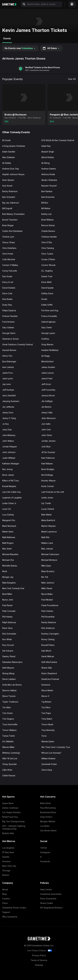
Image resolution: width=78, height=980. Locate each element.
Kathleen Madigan (11, 464)
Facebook (45, 861)
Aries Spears (8, 180)
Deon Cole (7, 293)
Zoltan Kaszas (9, 775)
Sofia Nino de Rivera (12, 685)
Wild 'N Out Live (10, 758)
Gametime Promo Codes (14, 908)
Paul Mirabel (47, 600)
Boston (6, 875)
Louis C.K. (7, 509)
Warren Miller (8, 747)
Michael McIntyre (49, 560)
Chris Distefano (9, 248)
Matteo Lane (47, 543)
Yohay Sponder (10, 764)
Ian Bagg (45, 356)
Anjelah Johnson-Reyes (13, 174)
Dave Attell (46, 282)
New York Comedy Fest (13, 588)
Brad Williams (47, 220)
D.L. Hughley (47, 271)
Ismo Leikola (8, 367)
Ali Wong (45, 163)
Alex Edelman (9, 157)
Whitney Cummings (11, 753)
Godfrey (45, 339)
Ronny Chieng (48, 639)
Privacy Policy (39, 955)
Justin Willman (9, 458)
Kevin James (8, 475)
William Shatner (48, 758)
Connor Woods (48, 265)
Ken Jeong (7, 469)
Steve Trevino (9, 696)
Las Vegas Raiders (11, 812)
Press (5, 903)
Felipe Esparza (9, 310)
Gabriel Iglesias (48, 322)
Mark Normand (9, 526)
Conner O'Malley (10, 265)
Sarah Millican (48, 656)
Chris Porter (8, 254)
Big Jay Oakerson (11, 203)
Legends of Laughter (12, 498)
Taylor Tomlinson (10, 702)
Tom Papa (46, 713)
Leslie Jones (47, 498)
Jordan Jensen (48, 441)
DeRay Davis (47, 293)
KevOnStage (47, 475)
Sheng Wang (8, 673)
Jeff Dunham (8, 390)
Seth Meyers (8, 668)
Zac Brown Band (48, 830)
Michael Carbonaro (50, 554)
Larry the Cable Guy (12, 492)
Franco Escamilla (49, 316)
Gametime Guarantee (51, 894)
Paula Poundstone (50, 605)
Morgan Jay (8, 577)
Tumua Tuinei (8, 736)
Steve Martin (47, 690)
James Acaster (48, 367)
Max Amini (7, 549)
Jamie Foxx (8, 373)
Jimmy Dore (8, 413)
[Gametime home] (11, 4)
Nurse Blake (47, 594)
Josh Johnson (9, 452)
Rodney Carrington (50, 634)
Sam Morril (46, 651)
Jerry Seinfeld (9, 396)
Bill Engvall (7, 208)
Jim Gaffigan (47, 401)
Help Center (46, 889)
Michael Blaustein (10, 554)
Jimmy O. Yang (9, 418)
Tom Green (8, 713)
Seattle (6, 857)
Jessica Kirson (48, 396)
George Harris (9, 333)
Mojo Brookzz (48, 571)
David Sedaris (9, 288)
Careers (6, 899)
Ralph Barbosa (9, 622)
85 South (6, 140)
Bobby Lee (47, 214)
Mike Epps (46, 566)
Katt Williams (47, 464)
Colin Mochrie (9, 259)
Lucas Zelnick (48, 509)
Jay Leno (7, 384)
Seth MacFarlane (49, 662)
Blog (4, 894)
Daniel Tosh (47, 276)
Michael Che (8, 560)
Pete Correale (9, 611)
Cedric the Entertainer (12, 231)
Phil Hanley (7, 617)
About (5, 889)
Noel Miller (7, 594)
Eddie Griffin (47, 305)
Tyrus (44, 736)
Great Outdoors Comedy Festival (17, 344)
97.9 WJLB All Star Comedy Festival (58, 140)
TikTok (44, 848)
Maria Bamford (48, 520)
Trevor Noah (47, 724)
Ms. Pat (45, 577)
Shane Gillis (47, 668)
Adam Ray (46, 146)
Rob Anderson (48, 628)
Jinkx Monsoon (48, 418)
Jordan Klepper (10, 447)
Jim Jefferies (8, 407)
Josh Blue (46, 447)
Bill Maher (46, 208)
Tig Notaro (46, 702)
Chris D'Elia (47, 242)
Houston (6, 861)
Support (6, 912)
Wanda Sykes (48, 741)
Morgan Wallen (48, 821)
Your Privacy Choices (36, 951)
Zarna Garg (47, 770)
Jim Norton (46, 407)
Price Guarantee (48, 899)
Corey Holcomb (10, 271)
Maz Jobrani (47, 549)
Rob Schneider (9, 634)
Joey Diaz (7, 430)
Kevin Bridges (48, 469)
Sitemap (39, 965)
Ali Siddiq (7, 163)
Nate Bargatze (9, 583)
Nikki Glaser (47, 588)
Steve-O (45, 696)
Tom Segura (8, 719)
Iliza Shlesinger (9, 361)
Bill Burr (45, 203)
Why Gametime (10, 917)
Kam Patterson (48, 458)
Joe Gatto (46, 424)
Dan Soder (7, 276)
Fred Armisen (8, 322)
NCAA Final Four (10, 817)
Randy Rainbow (49, 622)
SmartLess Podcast (50, 679)
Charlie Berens (48, 231)
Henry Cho (7, 356)
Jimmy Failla (47, 413)
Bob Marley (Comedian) (13, 214)
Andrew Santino (49, 169)
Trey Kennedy (48, 730)
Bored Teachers (10, 220)
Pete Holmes (47, 611)
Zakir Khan (7, 770)
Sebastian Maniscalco (12, 662)
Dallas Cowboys (10, 808)
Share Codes (47, 903)
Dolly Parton (46, 817)
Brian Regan (8, 225)
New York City (9, 866)
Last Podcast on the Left (53, 492)
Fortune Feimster (10, 316)
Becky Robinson (10, 191)
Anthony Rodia (48, 174)
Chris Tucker (47, 254)
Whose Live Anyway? (51, 753)
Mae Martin (47, 515)
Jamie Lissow (47, 373)
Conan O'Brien (48, 259)
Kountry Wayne (48, 481)
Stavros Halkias (9, 690)
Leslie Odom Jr (9, 503)
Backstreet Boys (48, 812)
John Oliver (47, 435)
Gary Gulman (8, 327)
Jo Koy (6, 424)
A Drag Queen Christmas (14, 146)
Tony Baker (47, 719)
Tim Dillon (46, 707)
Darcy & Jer (8, 282)
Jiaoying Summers (11, 401)
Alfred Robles (48, 157)
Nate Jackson (48, 583)
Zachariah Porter (49, 764)
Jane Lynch (8, 378)
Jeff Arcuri (46, 384)
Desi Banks (7, 299)
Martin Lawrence (49, 532)
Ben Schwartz (9, 197)
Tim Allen (7, 707)
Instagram (45, 852)
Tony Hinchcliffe (10, 724)
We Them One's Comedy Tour (56, 747)
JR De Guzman (48, 452)
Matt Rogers (8, 543)
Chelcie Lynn (8, 237)
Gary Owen (47, 327)
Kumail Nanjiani (9, 486)
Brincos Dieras (48, 225)
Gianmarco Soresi (10, 339)
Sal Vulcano (8, 651)
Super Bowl (8, 803)
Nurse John (8, 600)
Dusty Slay (7, 305)
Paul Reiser (8, 605)
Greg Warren (47, 344)
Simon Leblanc (9, 679)
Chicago (6, 870)
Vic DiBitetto (8, 741)
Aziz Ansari (7, 186)
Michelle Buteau (10, 566)
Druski (44, 299)
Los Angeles (8, 848)
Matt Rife (45, 537)
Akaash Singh (48, 152)
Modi (5, 571)
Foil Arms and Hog (50, 310)
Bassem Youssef (49, 186)
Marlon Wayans (48, 526)
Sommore (46, 685)
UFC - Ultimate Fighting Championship (14, 827)
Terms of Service (39, 960)
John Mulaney (9, 435)
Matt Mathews (9, 537)
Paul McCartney (48, 808)
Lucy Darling (8, 515)
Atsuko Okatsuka (49, 180)
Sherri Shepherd (49, 673)
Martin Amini (8, 532)
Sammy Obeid (9, 656)
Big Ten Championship (13, 821)
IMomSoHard (47, 361)
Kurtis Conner (48, 486)
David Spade (47, 288)
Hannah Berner (9, 350)
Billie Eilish (46, 803)
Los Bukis (45, 826)
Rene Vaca (7, 628)
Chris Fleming (48, 248)
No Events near (20, 48)
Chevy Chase (9, 242)
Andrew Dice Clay (11, 169)
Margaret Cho (9, 520)
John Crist (46, 430)
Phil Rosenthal (48, 617)
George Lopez (48, 333)
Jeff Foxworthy (48, 390)
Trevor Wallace (9, 730)
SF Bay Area (8, 852)
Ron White (7, 639)
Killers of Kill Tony (11, 481)
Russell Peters (48, 645)
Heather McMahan (50, 350)
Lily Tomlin (46, 503)
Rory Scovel (8, 645)
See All (72, 79)
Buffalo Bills (8, 833)
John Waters (8, 441)
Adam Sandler (9, 152)
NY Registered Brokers (51, 908)
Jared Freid (47, 378)
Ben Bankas (47, 191)
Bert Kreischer (48, 197)
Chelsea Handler (49, 237)
